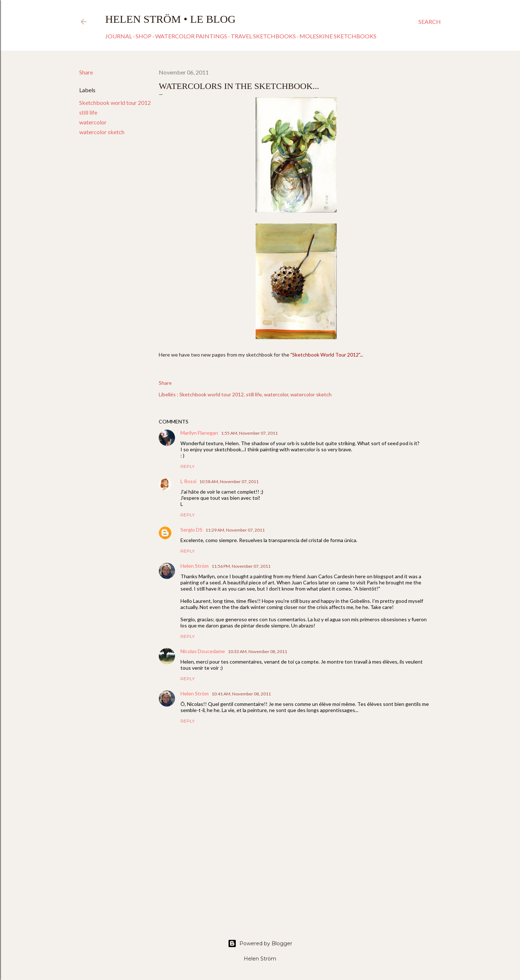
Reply (187, 466)
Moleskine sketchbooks (338, 36)
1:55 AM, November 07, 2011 (249, 433)
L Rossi (188, 481)
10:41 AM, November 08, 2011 (241, 694)
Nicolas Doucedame (203, 651)
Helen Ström (195, 566)
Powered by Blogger (260, 943)
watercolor (93, 122)
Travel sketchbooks (263, 36)
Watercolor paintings (191, 36)
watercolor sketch (102, 132)
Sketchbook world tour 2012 (115, 103)
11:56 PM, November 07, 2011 (241, 566)
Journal (119, 36)
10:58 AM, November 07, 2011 (229, 482)
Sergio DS (191, 530)
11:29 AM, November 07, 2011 (235, 530)
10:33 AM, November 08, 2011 (257, 651)
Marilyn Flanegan (199, 433)
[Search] (430, 22)
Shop (144, 36)
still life (88, 112)
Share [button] (86, 72)
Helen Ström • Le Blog (170, 19)
